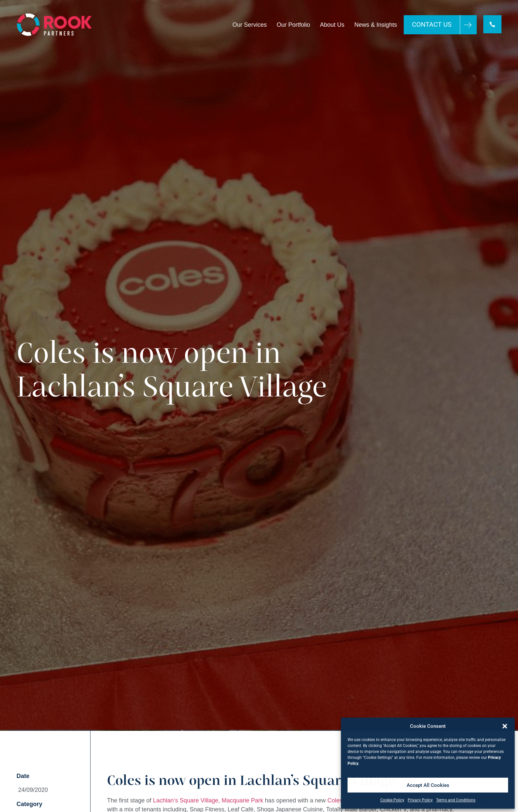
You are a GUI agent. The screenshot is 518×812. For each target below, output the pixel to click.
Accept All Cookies (428, 785)
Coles (335, 800)
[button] (505, 726)
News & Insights (375, 25)
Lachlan (163, 800)
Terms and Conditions (456, 800)
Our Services (249, 25)
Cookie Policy (392, 800)
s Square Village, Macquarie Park (219, 800)
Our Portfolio (293, 25)
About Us (331, 25)
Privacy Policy (420, 800)
